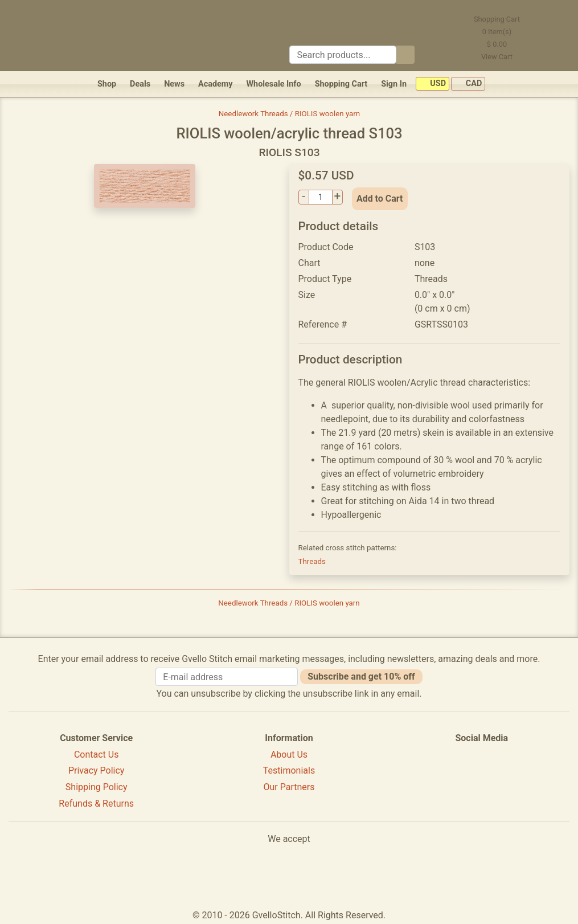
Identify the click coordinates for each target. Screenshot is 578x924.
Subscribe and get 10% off (361, 676)
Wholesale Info (273, 84)
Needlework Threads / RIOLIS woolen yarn (289, 114)
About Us (289, 755)
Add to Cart (380, 199)
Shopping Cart (341, 84)
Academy (215, 84)
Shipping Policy (97, 787)
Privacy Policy (97, 770)
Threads (312, 561)
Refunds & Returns (96, 804)
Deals (140, 84)
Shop (107, 84)
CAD (468, 84)
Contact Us (97, 755)
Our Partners (289, 787)
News (174, 84)
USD (433, 84)
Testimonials (289, 770)
